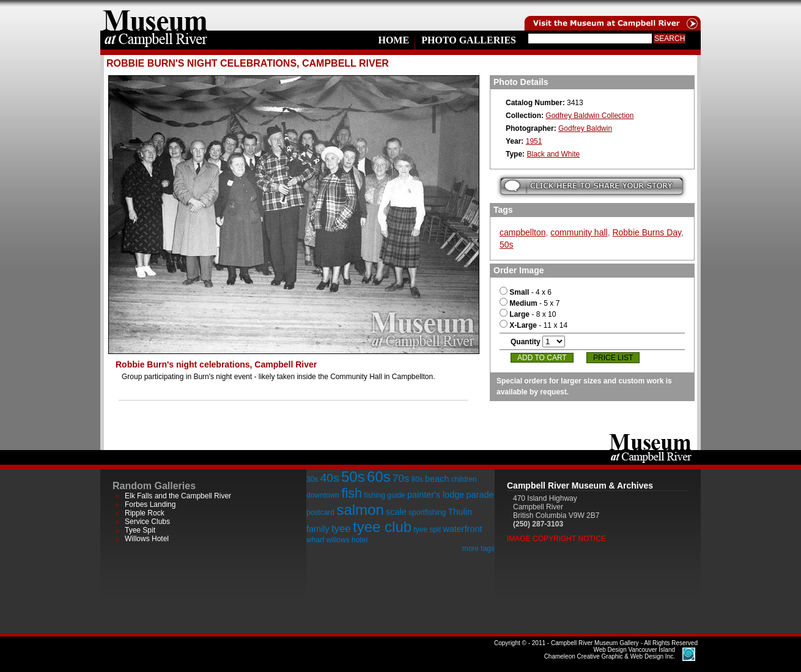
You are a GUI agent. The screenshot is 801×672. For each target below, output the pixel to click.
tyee (341, 529)
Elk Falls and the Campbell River (178, 496)
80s (417, 479)
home (155, 15)
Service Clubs (147, 522)
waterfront (462, 529)
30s (312, 479)
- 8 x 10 (528, 314)
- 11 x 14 (533, 325)
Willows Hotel (147, 539)
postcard (320, 512)
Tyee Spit (140, 530)
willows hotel (347, 540)
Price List (613, 358)
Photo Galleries (469, 40)
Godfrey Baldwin (585, 128)
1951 (534, 141)
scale (396, 512)
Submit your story (592, 186)
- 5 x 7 (530, 303)
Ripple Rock (145, 513)
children (464, 479)
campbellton (523, 232)
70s (401, 478)
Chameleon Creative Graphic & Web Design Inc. (610, 653)
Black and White (553, 154)
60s (379, 477)
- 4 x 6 (526, 292)
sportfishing (427, 512)
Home (393, 40)
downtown (323, 495)
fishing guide (384, 495)
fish (352, 493)
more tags (478, 548)
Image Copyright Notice (556, 539)
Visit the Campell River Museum (611, 15)
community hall (579, 232)
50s (507, 245)
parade (480, 495)
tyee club (382, 527)
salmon (360, 510)
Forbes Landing (150, 504)
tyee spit (427, 530)
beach (437, 479)
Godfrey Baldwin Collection (589, 116)
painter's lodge (436, 495)
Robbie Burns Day (647, 232)
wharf (315, 540)
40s (330, 478)
